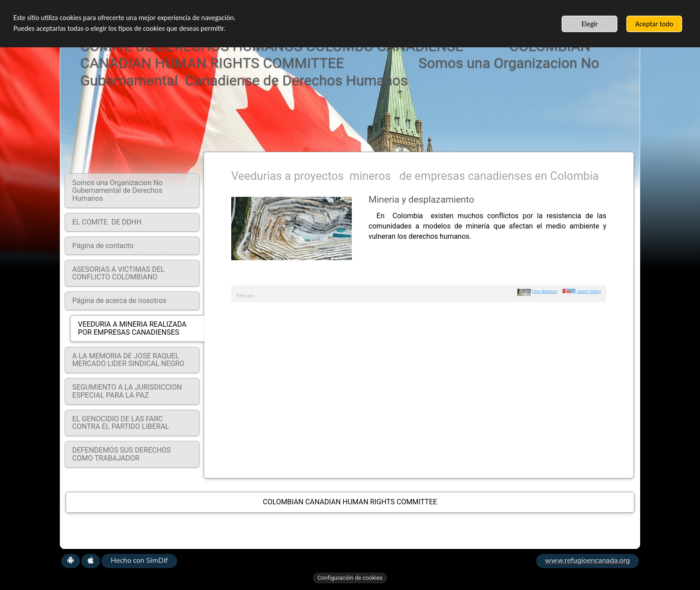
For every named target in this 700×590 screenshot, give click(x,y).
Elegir (590, 24)
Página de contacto (103, 246)
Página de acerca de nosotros (119, 301)
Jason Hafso (589, 291)
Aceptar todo (654, 24)
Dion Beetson (545, 291)
